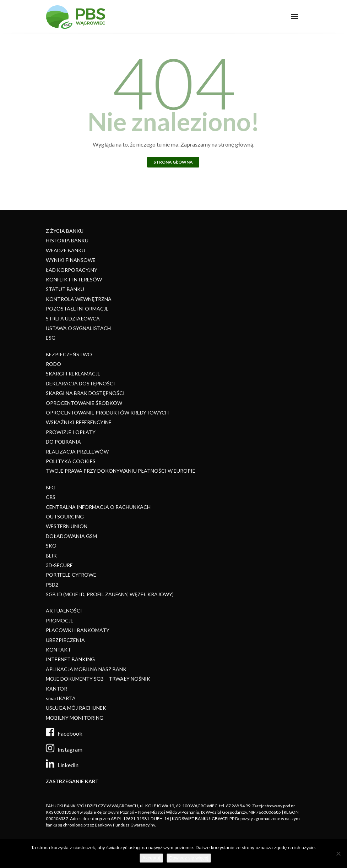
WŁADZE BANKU (66, 250)
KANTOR (56, 689)
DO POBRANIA (63, 442)
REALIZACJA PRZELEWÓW (77, 452)
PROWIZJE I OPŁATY (71, 432)
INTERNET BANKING (70, 659)
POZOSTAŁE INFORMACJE (77, 309)
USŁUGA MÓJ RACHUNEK (76, 708)
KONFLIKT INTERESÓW (74, 279)
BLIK (51, 556)
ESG (51, 338)
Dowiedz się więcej (189, 858)
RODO (53, 364)
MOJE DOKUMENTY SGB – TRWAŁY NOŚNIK (98, 679)
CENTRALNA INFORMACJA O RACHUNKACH (98, 507)
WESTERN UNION (67, 526)
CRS (51, 497)
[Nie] (338, 853)
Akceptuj (151, 858)
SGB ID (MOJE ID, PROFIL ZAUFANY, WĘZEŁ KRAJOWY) (110, 594)
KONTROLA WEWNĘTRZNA (79, 299)
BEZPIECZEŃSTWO (69, 354)
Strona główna (173, 162)
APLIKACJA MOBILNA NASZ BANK (86, 669)
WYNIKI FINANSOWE (71, 260)
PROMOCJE (60, 620)
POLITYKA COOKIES (71, 461)
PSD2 (52, 585)
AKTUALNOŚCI (64, 611)
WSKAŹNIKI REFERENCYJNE (79, 422)
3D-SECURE (59, 565)
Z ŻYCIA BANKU (65, 231)
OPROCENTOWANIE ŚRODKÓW (84, 403)
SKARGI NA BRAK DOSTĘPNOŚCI (85, 393)
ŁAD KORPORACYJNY (72, 270)
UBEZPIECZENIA (65, 640)
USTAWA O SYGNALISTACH (78, 328)
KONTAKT (58, 650)
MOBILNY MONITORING (75, 718)
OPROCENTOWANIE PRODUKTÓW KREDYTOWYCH (107, 413)
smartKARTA (61, 698)
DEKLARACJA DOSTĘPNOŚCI (80, 383)
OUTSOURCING (65, 517)
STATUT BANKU (65, 289)
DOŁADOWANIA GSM (71, 536)
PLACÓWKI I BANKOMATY (78, 630)
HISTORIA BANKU (67, 240)
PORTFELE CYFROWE (71, 575)
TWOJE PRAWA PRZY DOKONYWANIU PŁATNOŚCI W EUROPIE (121, 471)
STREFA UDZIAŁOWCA (73, 318)
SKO (51, 546)
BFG (51, 487)
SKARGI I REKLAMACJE (73, 373)
